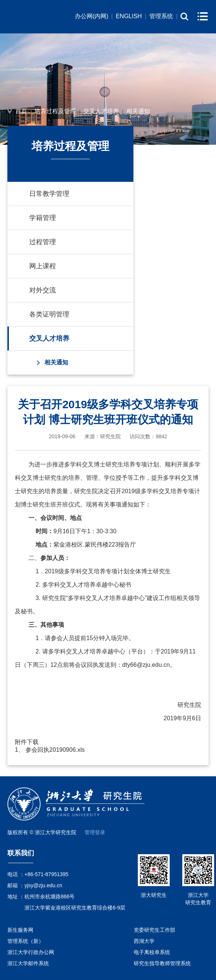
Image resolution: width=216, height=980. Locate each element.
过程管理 (43, 242)
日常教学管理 (49, 194)
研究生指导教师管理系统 (162, 963)
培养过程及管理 (55, 111)
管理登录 (95, 832)
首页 (21, 111)
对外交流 (43, 290)
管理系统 (161, 16)
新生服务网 (20, 930)
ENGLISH (129, 16)
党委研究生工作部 (154, 930)
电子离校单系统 (152, 952)
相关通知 (138, 111)
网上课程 (43, 266)
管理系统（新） (26, 941)
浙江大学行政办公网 (31, 952)
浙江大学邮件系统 (28, 963)
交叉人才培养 (101, 111)
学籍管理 (43, 218)
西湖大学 (144, 941)
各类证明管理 (49, 314)
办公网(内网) (92, 16)
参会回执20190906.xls (55, 750)
